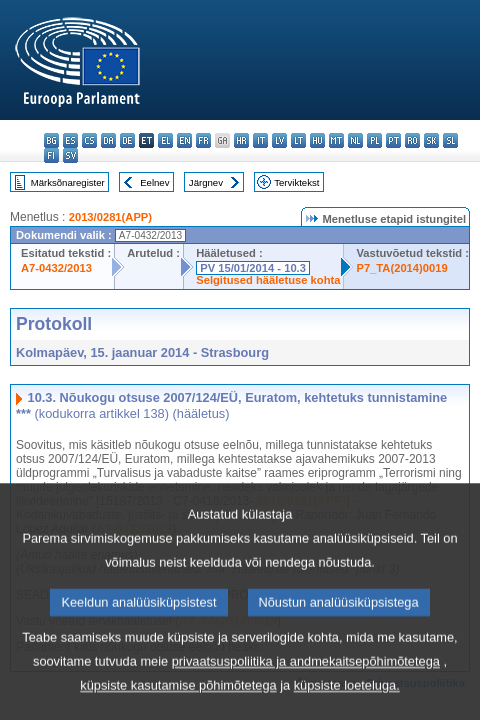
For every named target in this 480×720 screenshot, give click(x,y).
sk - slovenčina (431, 140)
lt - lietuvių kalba (298, 140)
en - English (184, 140)
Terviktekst (296, 182)
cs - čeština (89, 140)
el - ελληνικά (165, 140)
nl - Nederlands (355, 140)
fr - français (203, 140)
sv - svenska (70, 155)
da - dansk (108, 140)
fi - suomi (51, 155)
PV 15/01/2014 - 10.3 (253, 268)
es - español (70, 140)
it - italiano (260, 140)
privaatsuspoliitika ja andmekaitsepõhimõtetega (306, 697)
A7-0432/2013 (56, 268)
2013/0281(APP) (110, 217)
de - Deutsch (127, 140)
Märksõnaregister (68, 182)
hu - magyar (317, 140)
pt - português (393, 140)
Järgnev (206, 182)
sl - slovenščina (450, 140)
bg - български (51, 140)
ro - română (412, 140)
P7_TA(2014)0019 (401, 268)
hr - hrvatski (241, 140)
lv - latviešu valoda (279, 140)
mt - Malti (336, 140)
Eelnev (154, 182)
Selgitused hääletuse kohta (268, 280)
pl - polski (374, 140)
